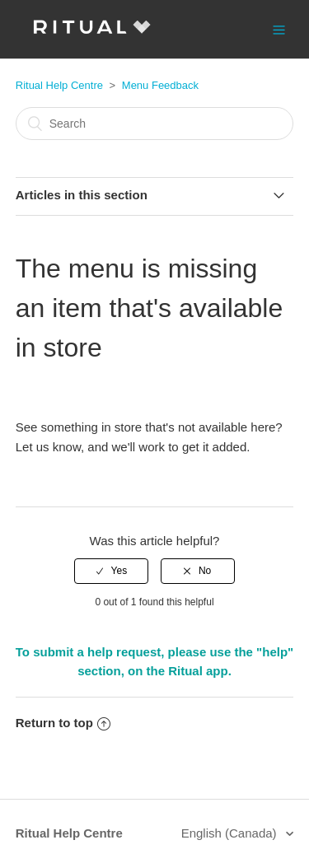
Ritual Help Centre (59, 85)
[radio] (111, 571)
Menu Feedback (160, 85)
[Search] (155, 124)
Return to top (63, 723)
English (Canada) (231, 833)
